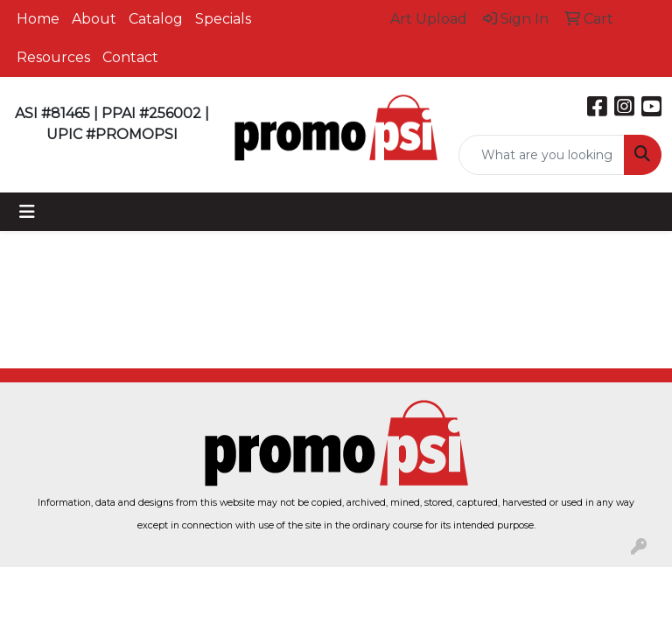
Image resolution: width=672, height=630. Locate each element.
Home (38, 19)
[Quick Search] (542, 155)
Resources (53, 57)
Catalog (156, 19)
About (94, 19)
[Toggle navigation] (27, 212)
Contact (130, 57)
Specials (223, 19)
